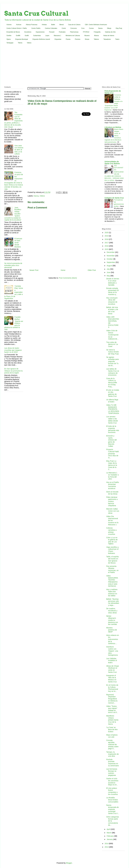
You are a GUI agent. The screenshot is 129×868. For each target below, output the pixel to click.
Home (63, 270)
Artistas (44, 25)
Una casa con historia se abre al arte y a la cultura (19, 150)
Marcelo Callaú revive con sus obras (113, 511)
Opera (9, 39)
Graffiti (18, 36)
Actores (9, 25)
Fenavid (52, 32)
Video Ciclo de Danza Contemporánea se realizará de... (112, 335)
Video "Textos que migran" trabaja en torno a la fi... (112, 709)
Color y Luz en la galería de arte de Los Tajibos (112, 541)
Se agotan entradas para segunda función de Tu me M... (112, 361)
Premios (78, 39)
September (111, 262)
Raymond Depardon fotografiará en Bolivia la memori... (112, 699)
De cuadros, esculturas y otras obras (112, 611)
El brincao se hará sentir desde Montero (18, 243)
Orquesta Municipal (21, 39)
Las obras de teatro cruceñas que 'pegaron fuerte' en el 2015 (13, 350)
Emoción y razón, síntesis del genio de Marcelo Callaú (111, 441)
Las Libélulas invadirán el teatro (112, 661)
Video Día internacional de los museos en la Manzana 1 (112, 520)
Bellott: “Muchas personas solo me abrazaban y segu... (113, 602)
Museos (87, 36)
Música (96, 36)
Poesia (68, 39)
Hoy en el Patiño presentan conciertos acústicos (113, 485)
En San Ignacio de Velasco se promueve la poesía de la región (13, 371)
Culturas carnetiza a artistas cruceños (111, 531)
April (109, 829)
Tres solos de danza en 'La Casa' (112, 344)
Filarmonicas (74, 32)
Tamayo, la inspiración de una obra (112, 754)
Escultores (28, 32)
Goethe (9, 36)
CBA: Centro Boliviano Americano (96, 25)
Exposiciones (40, 32)
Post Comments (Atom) (68, 278)
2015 (107, 249)
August (110, 266)
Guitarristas (37, 36)
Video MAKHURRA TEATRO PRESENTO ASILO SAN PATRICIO (112, 581)
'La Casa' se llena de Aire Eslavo (112, 729)
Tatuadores (107, 39)
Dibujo (109, 28)
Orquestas (58, 39)
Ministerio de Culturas (73, 36)
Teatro (117, 39)
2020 (107, 233)
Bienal (61, 25)
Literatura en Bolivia (113, 127)
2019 (107, 236)
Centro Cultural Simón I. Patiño (17, 28)
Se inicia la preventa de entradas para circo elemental (13, 265)
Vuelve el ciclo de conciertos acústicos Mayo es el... (112, 782)
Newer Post (34, 270)
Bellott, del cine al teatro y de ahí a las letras (112, 310)
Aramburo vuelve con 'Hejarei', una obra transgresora (112, 651)
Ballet (53, 25)
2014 (107, 844)
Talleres (96, 39)
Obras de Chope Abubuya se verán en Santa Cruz (113, 669)
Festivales (62, 32)
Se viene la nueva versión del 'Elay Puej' (113, 352)
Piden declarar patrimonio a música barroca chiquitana (112, 501)
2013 (107, 847)
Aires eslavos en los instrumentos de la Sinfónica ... (113, 639)
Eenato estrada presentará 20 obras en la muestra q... (112, 291)
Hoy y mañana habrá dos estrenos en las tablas (112, 593)
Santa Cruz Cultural (36, 13)
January (110, 839)
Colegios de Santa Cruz (114, 198)
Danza (100, 28)
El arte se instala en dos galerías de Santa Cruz (113, 393)
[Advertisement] (65, 66)
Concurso (74, 28)
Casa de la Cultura (74, 25)
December (111, 252)
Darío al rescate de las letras (112, 493)
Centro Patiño (36, 28)
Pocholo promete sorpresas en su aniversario (113, 763)
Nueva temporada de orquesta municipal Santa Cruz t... (113, 809)
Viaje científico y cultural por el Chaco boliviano (112, 550)
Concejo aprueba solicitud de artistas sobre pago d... (112, 744)
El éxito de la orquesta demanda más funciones (113, 429)
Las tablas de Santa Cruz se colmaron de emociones (113, 372)
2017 (107, 243)
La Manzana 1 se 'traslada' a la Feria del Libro (112, 476)
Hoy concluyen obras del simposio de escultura (112, 301)
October (110, 259)
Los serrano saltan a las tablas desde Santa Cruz (112, 420)
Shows (87, 39)
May (108, 276)
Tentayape (10, 43)
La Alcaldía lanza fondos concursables (112, 800)
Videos (29, 43)
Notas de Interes (109, 36)
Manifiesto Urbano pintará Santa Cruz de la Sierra (112, 720)
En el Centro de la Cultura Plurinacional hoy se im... (112, 688)
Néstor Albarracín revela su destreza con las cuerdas (112, 620)
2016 (107, 246)
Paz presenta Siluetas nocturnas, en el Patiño (112, 569)
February (110, 836)
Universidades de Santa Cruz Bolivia (112, 163)
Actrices (19, 25)
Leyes (47, 36)
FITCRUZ (86, 32)
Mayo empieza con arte (112, 736)
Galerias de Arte (110, 32)
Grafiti (27, 36)
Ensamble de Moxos (13, 32)
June (109, 272)
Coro (83, 28)
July (108, 269)
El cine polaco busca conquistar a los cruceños (112, 791)
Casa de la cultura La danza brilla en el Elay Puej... (112, 383)
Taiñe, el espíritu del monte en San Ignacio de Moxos (113, 560)
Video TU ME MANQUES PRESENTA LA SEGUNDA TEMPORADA (113, 409)
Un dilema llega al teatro (112, 401)
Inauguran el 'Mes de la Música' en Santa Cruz (111, 679)
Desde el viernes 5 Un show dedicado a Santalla (113, 282)
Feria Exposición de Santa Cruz (113, 92)
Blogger (69, 863)
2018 (107, 239)
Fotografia (97, 32)
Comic (64, 28)
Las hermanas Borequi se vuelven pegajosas (112, 772)
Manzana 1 (57, 36)
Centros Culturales (51, 28)
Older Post (92, 270)
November (111, 256)
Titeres (20, 43)
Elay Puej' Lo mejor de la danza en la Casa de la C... (112, 465)
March (109, 833)
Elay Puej (119, 28)
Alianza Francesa (32, 25)
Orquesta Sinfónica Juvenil (41, 39)
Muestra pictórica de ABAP (112, 630)
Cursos (91, 28)
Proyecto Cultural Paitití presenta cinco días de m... (113, 454)
